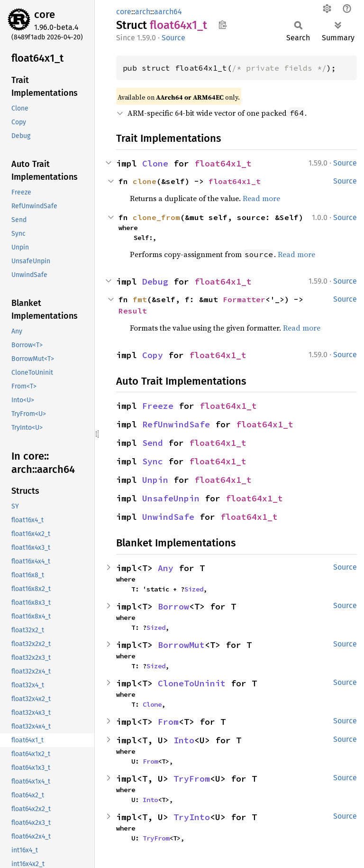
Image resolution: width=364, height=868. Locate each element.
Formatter (244, 299)
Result (133, 311)
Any (166, 568)
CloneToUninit (192, 683)
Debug (155, 282)
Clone (155, 163)
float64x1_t (223, 163)
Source (173, 38)
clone (145, 181)
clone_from (156, 217)
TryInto (192, 817)
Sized (194, 589)
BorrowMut (181, 645)
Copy (153, 355)
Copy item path (223, 25)
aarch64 (168, 12)
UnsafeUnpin (171, 498)
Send (153, 443)
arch (143, 12)
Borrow (173, 606)
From (168, 722)
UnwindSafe (168, 517)
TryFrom (192, 779)
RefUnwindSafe (176, 424)
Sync (153, 461)
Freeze (158, 406)
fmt (140, 299)
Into (184, 740)
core (45, 14)
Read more (261, 198)
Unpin (155, 480)
